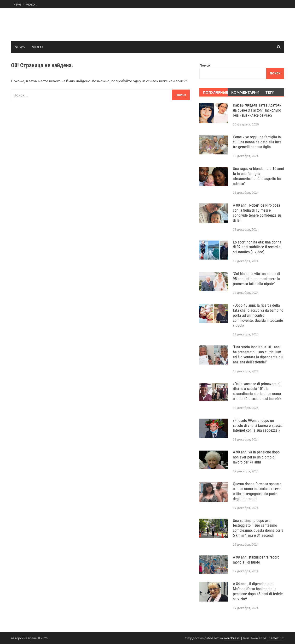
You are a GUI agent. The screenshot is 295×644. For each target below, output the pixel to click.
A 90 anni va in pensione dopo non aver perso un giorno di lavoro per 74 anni (256, 457)
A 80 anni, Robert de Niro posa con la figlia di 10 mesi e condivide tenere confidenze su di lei (257, 213)
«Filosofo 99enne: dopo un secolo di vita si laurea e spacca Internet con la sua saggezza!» (258, 426)
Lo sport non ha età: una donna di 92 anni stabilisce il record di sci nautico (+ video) (257, 247)
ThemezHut (275, 638)
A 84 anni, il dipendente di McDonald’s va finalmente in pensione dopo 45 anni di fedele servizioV (258, 591)
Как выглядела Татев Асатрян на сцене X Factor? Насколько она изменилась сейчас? (257, 110)
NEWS (17, 4)
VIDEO (30, 4)
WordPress (232, 638)
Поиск (205, 65)
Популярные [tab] (215, 92)
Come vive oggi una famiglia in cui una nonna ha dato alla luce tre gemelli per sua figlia (257, 142)
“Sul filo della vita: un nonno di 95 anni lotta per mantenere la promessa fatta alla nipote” (257, 279)
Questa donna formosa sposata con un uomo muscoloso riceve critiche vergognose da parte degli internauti (257, 491)
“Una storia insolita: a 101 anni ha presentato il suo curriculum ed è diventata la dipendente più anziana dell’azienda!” (258, 354)
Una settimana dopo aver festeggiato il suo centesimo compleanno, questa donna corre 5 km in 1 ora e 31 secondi (258, 528)
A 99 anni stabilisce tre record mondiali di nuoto (256, 560)
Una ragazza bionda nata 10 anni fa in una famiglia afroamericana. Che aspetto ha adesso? (258, 176)
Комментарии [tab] (244, 92)
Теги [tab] (270, 92)
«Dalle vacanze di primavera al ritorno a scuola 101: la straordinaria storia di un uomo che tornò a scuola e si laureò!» (257, 391)
